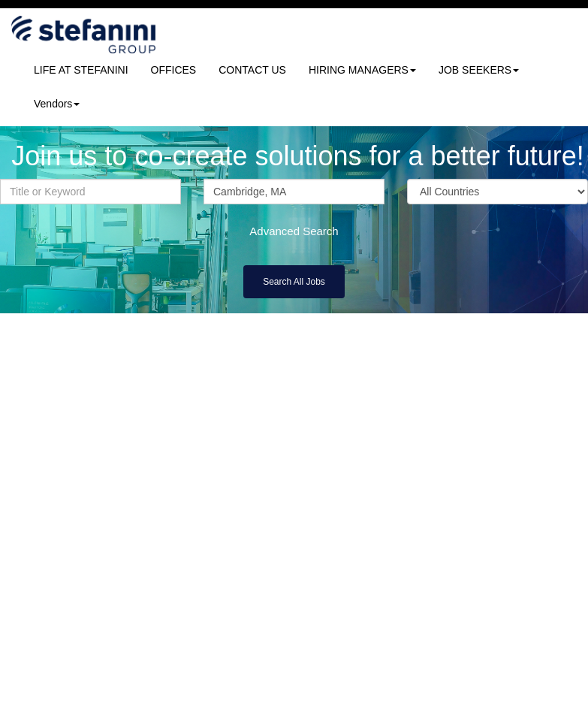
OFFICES (174, 70)
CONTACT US (252, 70)
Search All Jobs (294, 282)
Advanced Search (294, 231)
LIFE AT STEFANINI (81, 70)
